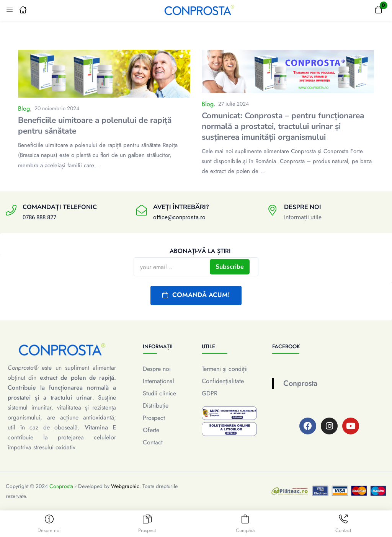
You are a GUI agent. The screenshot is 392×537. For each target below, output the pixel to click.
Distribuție (156, 406)
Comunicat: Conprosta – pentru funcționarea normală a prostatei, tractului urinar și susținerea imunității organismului (283, 126)
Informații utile (303, 217)
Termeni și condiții (225, 369)
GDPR (210, 393)
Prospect (154, 418)
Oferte (151, 430)
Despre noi (157, 369)
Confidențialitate (223, 381)
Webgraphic (125, 486)
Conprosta (300, 383)
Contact (153, 442)
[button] (379, 10)
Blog (24, 109)
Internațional (158, 381)
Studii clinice (159, 393)
